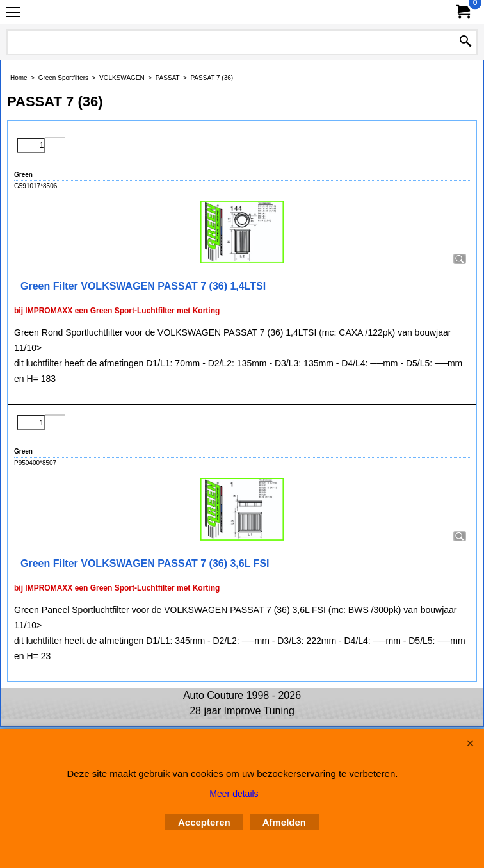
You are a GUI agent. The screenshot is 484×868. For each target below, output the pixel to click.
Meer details (234, 794)
